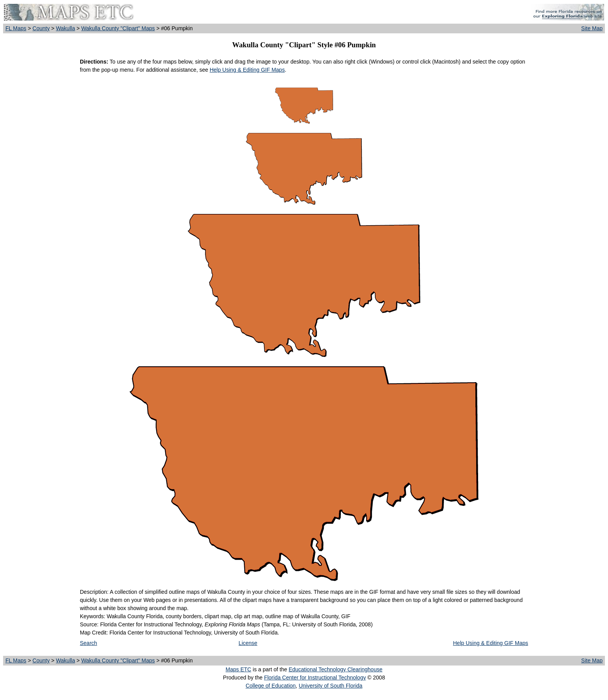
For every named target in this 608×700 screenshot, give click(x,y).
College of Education (270, 686)
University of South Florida (330, 686)
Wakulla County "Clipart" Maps (118, 28)
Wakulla (65, 28)
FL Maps (16, 28)
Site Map (592, 28)
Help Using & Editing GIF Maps (247, 70)
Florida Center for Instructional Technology (315, 678)
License (248, 643)
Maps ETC (238, 669)
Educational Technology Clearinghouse (335, 669)
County (41, 28)
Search (88, 643)
